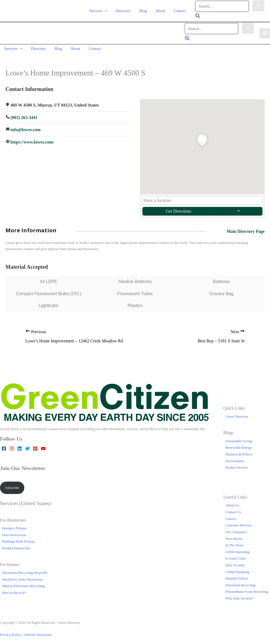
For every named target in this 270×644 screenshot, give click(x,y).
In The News (234, 543)
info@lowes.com (26, 127)
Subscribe (12, 485)
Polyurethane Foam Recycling (247, 589)
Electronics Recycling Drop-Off (25, 570)
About (161, 10)
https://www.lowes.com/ (32, 140)
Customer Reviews (239, 523)
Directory (126, 10)
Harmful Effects (237, 576)
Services (101, 10)
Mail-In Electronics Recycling (23, 583)
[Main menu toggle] (265, 32)
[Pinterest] (35, 446)
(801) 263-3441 (24, 115)
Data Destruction (14, 532)
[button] (108, 10)
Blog (145, 10)
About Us (232, 503)
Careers (231, 516)
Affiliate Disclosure (36, 632)
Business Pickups (14, 526)
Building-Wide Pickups (19, 539)
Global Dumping (237, 569)
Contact (180, 10)
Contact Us (233, 510)
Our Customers (236, 529)
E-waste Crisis (236, 556)
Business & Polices (239, 452)
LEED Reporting (237, 549)
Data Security (235, 563)
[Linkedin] (20, 446)
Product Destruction (16, 546)
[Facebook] (4, 446)
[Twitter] (27, 446)
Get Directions (178, 209)
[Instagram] (12, 446)
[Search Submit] (258, 6)
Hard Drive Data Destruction (22, 577)
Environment (235, 459)
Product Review (237, 465)
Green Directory (237, 414)
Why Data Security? (240, 596)
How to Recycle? (14, 590)
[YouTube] (43, 446)
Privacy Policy (10, 632)
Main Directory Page (245, 229)
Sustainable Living (239, 439)
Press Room (234, 536)
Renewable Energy (239, 445)
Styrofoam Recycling (240, 583)
